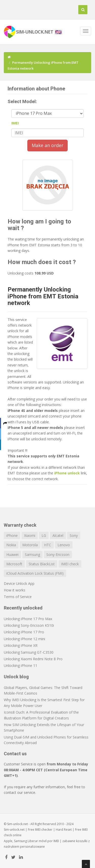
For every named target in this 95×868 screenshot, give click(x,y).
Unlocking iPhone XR (21, 645)
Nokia (11, 545)
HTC (48, 545)
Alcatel (58, 535)
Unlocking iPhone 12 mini (24, 639)
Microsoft (14, 564)
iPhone (12, 535)
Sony (74, 535)
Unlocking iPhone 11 (21, 665)
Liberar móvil (37, 841)
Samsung (32, 554)
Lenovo (64, 545)
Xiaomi (30, 535)
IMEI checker (44, 830)
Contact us (15, 754)
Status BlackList (42, 564)
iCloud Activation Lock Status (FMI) (35, 573)
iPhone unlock (67, 473)
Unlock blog (16, 677)
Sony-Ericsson (58, 554)
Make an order (48, 145)
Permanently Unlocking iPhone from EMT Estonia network (43, 296)
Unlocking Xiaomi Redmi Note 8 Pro (33, 659)
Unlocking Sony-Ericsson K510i (29, 625)
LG (44, 535)
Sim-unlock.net (14, 830)
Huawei (12, 554)
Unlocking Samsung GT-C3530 (29, 652)
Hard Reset (64, 830)
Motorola (30, 545)
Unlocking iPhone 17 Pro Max (28, 619)
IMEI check (70, 564)
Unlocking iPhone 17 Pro (24, 632)
